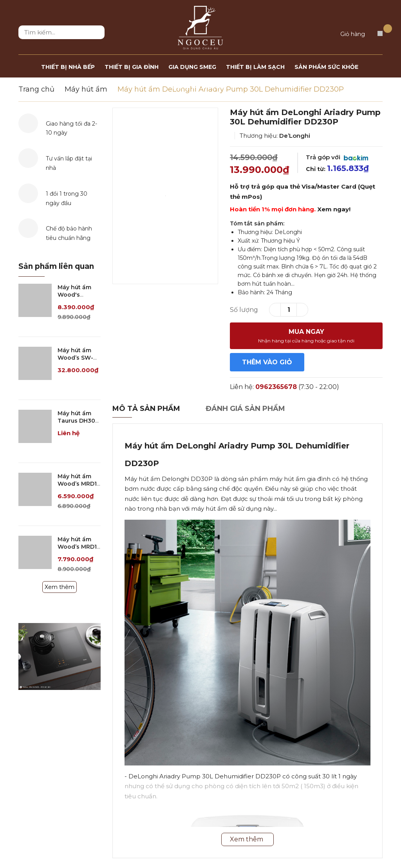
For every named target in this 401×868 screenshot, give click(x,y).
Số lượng (244, 310)
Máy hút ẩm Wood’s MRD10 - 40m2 (79, 484)
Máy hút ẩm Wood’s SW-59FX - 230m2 (77, 358)
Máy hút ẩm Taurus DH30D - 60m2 (79, 421)
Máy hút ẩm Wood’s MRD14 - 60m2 (79, 547)
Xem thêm (60, 587)
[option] (165, 196)
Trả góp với (337, 157)
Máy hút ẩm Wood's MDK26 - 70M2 (79, 295)
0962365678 (276, 387)
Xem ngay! (334, 209)
